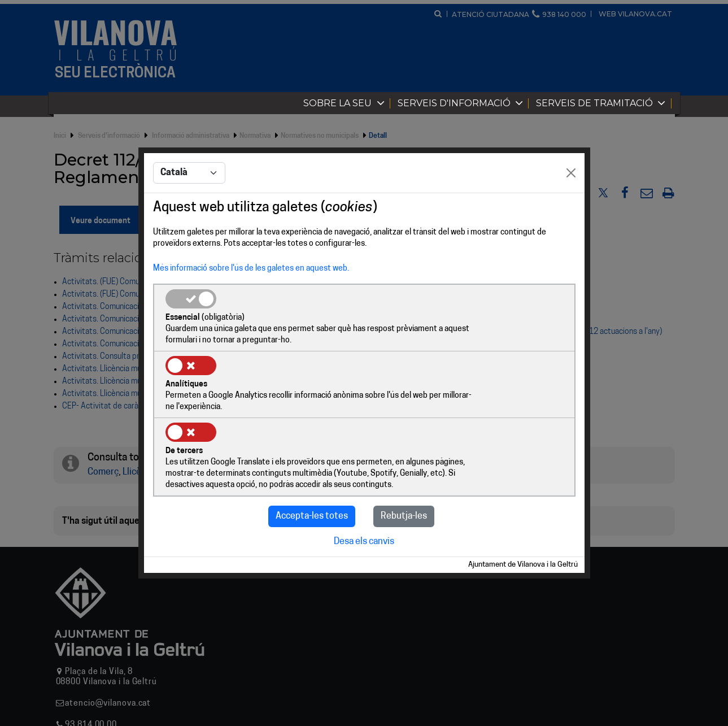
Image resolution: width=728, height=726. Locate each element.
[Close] (571, 208)
